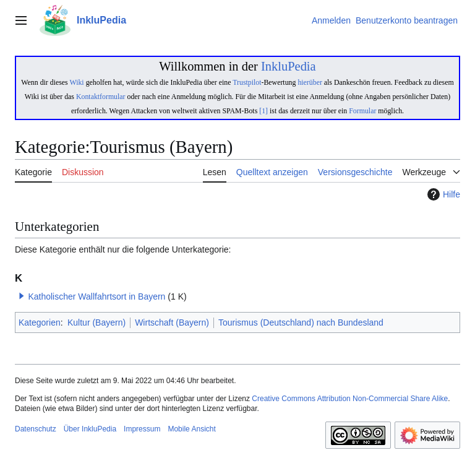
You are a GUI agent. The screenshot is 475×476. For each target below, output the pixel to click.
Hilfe (442, 194)
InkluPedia (289, 66)
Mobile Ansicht (191, 429)
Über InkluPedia (90, 429)
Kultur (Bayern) (96, 322)
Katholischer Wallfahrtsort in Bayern (96, 296)
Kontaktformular (101, 97)
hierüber (310, 82)
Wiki (76, 82)
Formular (362, 111)
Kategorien (40, 322)
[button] (22, 296)
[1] (263, 111)
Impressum (142, 429)
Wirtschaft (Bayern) (172, 322)
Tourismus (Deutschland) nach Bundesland (301, 322)
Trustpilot (247, 82)
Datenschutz (36, 429)
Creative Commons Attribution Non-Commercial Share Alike (350, 399)
